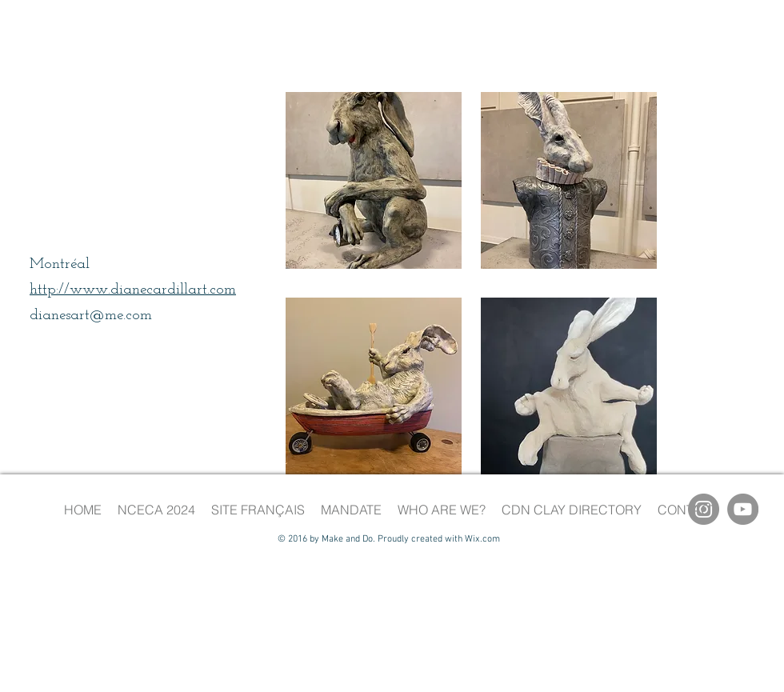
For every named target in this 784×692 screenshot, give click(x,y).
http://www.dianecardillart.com (133, 290)
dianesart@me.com (91, 316)
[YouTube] (743, 509)
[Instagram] (704, 509)
